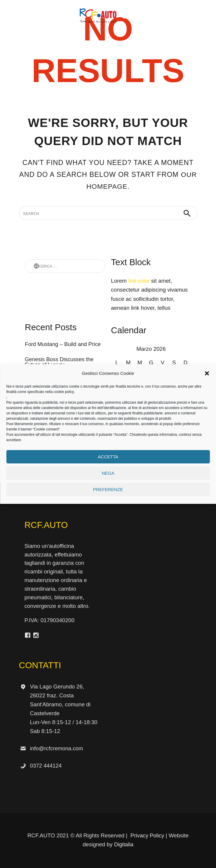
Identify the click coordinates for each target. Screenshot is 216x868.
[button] (207, 373)
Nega (108, 473)
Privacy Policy (147, 835)
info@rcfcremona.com (57, 748)
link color (139, 281)
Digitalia (124, 844)
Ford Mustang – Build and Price (64, 344)
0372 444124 (46, 766)
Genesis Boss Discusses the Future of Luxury (60, 362)
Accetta (108, 457)
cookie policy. (64, 392)
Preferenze (108, 489)
